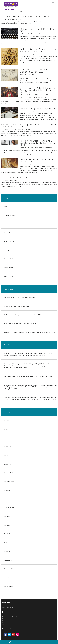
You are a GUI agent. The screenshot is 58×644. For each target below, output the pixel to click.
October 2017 (8, 577)
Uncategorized (28, 129)
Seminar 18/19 (21, 129)
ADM (3, 19)
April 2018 (7, 543)
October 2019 (8, 464)
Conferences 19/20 (44, 95)
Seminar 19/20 (37, 111)
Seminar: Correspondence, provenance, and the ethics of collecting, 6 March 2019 (28, 125)
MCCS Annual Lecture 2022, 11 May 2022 (37, 30)
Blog (33, 54)
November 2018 (9, 490)
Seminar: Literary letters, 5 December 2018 (32, 355)
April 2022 (7, 429)
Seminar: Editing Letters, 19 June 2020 (38, 108)
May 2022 (7, 421)
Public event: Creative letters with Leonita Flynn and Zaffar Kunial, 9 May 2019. (38, 143)
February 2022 (9, 447)
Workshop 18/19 (9, 276)
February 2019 (9, 473)
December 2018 (9, 482)
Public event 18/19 (40, 148)
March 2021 (8, 455)
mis (5, 376)
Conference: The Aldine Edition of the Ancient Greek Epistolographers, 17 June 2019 (38, 90)
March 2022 (8, 438)
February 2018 (9, 551)
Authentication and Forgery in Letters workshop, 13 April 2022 (38, 50)
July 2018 (7, 516)
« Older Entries (5, 191)
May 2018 (7, 534)
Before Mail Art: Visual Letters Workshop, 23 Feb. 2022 (34, 71)
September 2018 (9, 508)
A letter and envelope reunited (16, 178)
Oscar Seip (24, 111)
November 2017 (9, 569)
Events (14, 19)
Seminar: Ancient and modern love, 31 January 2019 (38, 160)
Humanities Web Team (27, 95)
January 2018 (8, 560)
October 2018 (8, 499)
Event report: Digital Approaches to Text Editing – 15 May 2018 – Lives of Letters (28, 364)
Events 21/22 (19, 19)
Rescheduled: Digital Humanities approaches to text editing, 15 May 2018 (30, 376)
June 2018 (7, 525)
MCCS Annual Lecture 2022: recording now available (26, 17)
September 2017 (9, 586)
